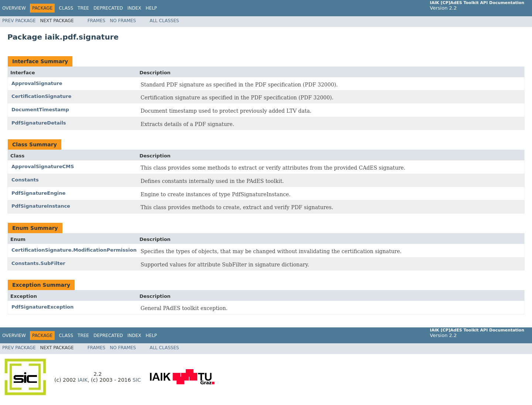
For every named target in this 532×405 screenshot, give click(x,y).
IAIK (83, 380)
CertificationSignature (41, 96)
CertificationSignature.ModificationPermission (74, 250)
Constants (25, 180)
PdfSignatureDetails (39, 123)
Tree (83, 8)
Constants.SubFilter (38, 263)
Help (151, 8)
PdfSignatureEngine (38, 193)
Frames (97, 21)
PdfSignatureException (42, 307)
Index (134, 8)
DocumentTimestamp (40, 110)
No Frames (123, 21)
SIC (137, 380)
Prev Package (19, 21)
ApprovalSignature (37, 83)
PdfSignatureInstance (41, 206)
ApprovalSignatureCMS (43, 166)
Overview (14, 8)
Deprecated (108, 8)
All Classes (164, 21)
